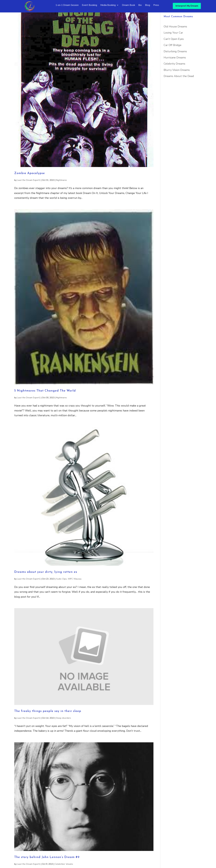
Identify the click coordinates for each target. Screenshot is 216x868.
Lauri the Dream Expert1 (29, 191)
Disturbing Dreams (175, 62)
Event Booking (89, 5)
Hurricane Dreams (175, 68)
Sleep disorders (63, 728)
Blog (148, 5)
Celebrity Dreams (174, 74)
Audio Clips (61, 589)
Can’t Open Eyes (174, 49)
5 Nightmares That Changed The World (45, 401)
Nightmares (61, 191)
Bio (140, 5)
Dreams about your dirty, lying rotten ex (46, 583)
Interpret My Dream (187, 6)
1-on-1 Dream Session (67, 5)
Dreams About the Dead (179, 87)
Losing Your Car (173, 43)
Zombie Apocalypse (30, 184)
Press (156, 5)
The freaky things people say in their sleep (48, 722)
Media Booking (108, 5)
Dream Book (128, 5)
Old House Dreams (175, 37)
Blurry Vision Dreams (177, 80)
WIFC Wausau (75, 589)
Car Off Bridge (172, 56)
